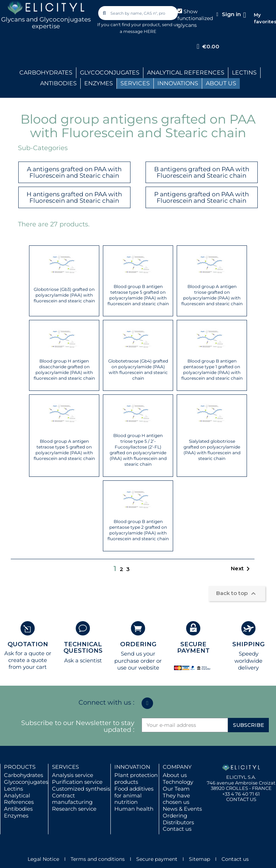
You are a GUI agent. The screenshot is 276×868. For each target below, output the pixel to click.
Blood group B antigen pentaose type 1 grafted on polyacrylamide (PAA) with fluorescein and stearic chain (212, 370)
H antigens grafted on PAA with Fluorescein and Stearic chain (74, 198)
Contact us (177, 829)
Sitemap (199, 859)
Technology (178, 782)
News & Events (182, 809)
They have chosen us (176, 799)
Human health (134, 809)
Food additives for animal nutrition (134, 795)
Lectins (13, 789)
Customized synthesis (81, 789)
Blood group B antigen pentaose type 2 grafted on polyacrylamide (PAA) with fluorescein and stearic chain (138, 530)
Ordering (175, 816)
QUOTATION (28, 644)
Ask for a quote (24, 653)
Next (242, 569)
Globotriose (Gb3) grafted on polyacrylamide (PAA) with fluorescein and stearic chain (64, 295)
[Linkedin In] (147, 703)
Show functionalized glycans (195, 18)
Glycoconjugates (26, 782)
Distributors (178, 822)
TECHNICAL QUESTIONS (83, 648)
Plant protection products (136, 778)
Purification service (77, 782)
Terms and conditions (98, 859)
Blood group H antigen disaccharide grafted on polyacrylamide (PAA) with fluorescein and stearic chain (64, 370)
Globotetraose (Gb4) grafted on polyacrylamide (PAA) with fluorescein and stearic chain (138, 370)
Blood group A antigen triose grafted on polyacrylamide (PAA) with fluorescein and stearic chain (212, 295)
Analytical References (19, 799)
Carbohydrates (23, 775)
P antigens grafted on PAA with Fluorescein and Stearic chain (201, 198)
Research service (74, 809)
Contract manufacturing (72, 799)
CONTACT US (241, 799)
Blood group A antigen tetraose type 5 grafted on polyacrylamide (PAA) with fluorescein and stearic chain (64, 450)
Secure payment (157, 859)
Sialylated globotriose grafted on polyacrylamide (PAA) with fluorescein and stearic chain (212, 450)
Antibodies (18, 809)
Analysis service (73, 775)
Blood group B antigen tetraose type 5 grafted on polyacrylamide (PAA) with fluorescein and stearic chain (138, 295)
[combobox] (139, 13)
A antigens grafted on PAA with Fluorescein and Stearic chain (74, 172)
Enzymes (16, 816)
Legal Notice (43, 859)
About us (175, 775)
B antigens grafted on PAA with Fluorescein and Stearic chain (202, 172)
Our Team (176, 789)
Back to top (237, 594)
